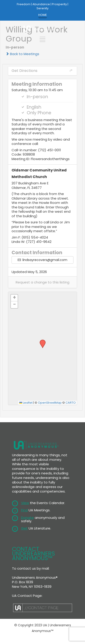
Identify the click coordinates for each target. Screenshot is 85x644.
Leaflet (26, 403)
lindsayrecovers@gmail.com (42, 260)
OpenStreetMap (50, 403)
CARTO (71, 403)
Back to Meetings (22, 54)
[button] (42, 282)
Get (24, 528)
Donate (27, 518)
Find (24, 510)
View (25, 503)
